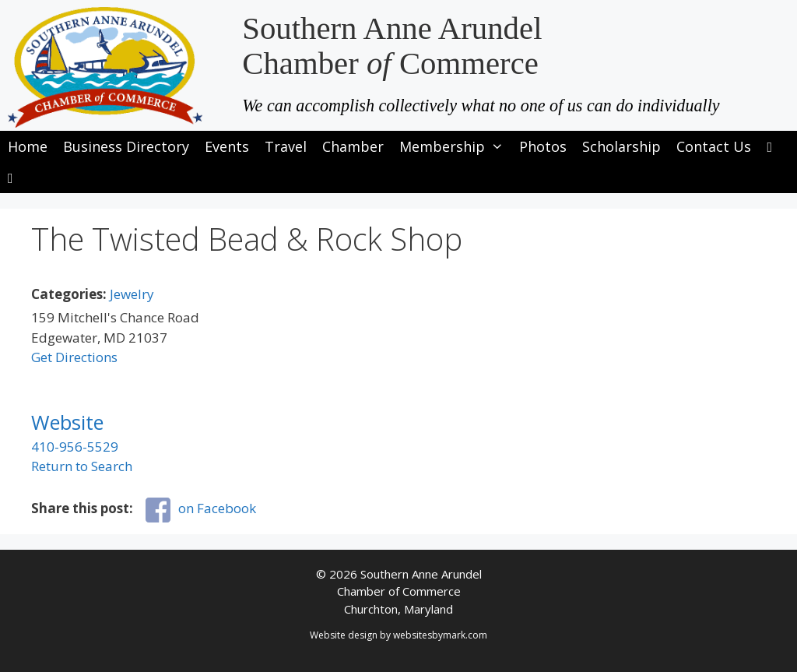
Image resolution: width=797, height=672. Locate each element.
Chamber (353, 146)
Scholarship (621, 146)
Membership (455, 146)
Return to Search (82, 466)
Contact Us (714, 146)
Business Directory (126, 146)
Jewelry (132, 294)
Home (28, 146)
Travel (286, 146)
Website (67, 422)
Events (227, 146)
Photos (543, 146)
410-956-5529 (75, 447)
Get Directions (74, 357)
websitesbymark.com (440, 635)
